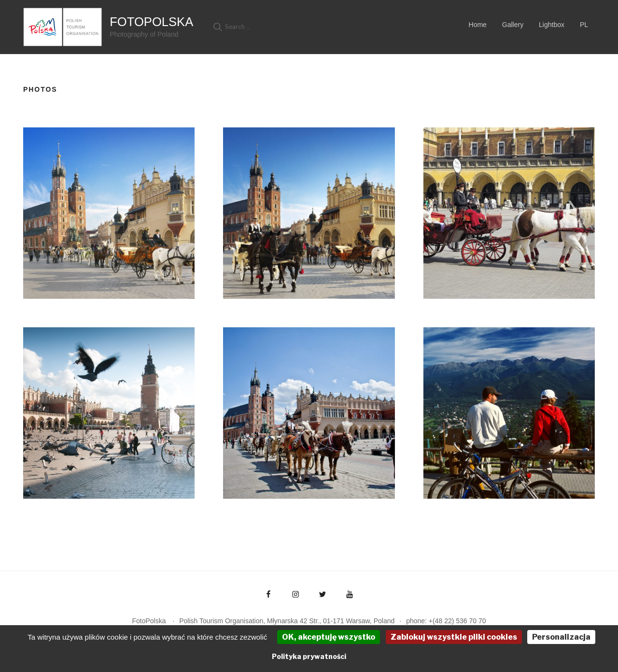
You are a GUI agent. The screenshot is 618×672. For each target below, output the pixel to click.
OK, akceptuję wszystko (329, 637)
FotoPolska (151, 22)
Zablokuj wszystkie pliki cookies (454, 637)
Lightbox (552, 25)
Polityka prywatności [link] (309, 656)
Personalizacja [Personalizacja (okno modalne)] (561, 637)
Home (478, 25)
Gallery (513, 25)
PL (584, 25)
